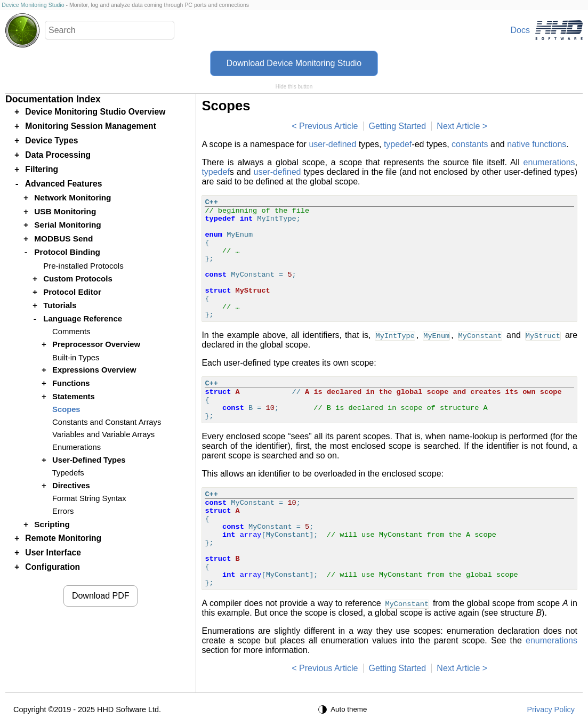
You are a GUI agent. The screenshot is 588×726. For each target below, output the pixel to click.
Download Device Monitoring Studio (294, 63)
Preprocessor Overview (96, 344)
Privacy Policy (551, 709)
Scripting (52, 524)
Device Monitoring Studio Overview (95, 112)
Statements (74, 397)
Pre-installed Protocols (83, 266)
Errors (63, 511)
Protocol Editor (72, 292)
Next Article (458, 126)
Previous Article (328, 126)
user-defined (332, 144)
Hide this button (294, 87)
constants (470, 144)
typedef (398, 144)
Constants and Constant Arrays (107, 422)
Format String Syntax (89, 498)
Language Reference (83, 318)
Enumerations (76, 447)
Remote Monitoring (63, 538)
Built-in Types (76, 358)
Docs (520, 30)
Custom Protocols (78, 279)
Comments (71, 332)
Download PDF (101, 596)
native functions (537, 144)
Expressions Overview (94, 370)
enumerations (549, 162)
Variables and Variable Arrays (103, 434)
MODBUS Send (63, 239)
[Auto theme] (344, 709)
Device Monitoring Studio (33, 5)
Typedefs (68, 473)
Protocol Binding (67, 252)
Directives (71, 486)
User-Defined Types (89, 460)
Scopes (66, 409)
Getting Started (398, 126)
